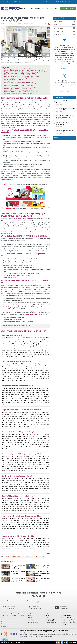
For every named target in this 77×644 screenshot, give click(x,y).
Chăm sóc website (33, 621)
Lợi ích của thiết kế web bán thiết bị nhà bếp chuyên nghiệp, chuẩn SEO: (23, 70)
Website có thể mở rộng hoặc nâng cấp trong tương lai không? (21, 92)
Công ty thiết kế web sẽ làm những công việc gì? (18, 81)
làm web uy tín (37, 285)
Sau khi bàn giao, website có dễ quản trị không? (17, 89)
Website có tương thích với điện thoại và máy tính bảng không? (21, 87)
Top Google (9, 307)
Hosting (30, 617)
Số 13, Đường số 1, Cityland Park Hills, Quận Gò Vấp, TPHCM (12, 621)
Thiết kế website (18, 23)
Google (11, 180)
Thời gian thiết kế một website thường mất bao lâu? (18, 83)
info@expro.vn (70, 2)
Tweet (47, 24)
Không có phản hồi (28, 23)
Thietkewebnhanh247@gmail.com (24, 321)
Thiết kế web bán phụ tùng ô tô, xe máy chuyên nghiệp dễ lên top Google (42, 567)
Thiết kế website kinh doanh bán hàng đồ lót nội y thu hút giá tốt (42, 580)
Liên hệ (56, 8)
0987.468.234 (59, 2)
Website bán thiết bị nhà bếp (13, 557)
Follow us (48, 2)
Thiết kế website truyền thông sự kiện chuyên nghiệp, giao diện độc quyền (18, 580)
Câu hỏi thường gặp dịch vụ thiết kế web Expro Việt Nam (18, 78)
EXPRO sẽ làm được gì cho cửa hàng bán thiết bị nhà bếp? (20, 73)
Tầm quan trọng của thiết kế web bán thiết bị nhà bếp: (17, 69)
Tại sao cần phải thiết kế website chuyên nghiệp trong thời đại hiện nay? (42, 574)
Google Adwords (21, 305)
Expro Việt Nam (21, 642)
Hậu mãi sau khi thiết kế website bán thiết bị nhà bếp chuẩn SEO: (22, 76)
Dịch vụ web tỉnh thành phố (64, 31)
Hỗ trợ (47, 617)
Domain (30, 615)
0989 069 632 (37, 608)
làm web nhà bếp (40, 557)
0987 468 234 (11, 608)
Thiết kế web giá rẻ (67, 615)
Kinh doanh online (64, 35)
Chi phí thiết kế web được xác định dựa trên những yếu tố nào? (21, 84)
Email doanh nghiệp (33, 623)
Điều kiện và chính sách (51, 623)
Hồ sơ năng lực (73, 642)
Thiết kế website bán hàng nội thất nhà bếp (19, 326)
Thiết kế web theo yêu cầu (69, 619)
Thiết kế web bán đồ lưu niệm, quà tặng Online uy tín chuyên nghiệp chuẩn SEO (18, 567)
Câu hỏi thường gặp (50, 619)
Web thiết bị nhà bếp (28, 557)
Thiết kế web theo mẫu (68, 617)
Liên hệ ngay (64, 92)
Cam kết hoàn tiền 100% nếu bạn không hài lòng (16, 2)
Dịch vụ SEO (31, 619)
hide (8, 67)
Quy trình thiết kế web (51, 621)
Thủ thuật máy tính (64, 21)
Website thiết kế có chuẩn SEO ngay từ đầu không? (18, 86)
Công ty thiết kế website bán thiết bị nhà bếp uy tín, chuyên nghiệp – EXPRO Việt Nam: (26, 72)
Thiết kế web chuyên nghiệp (69, 621)
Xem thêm (64, 69)
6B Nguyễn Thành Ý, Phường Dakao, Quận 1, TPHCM (13, 616)
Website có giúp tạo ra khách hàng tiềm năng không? (19, 93)
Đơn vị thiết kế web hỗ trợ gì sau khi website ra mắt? (19, 90)
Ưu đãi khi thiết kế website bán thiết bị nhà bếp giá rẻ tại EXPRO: (22, 75)
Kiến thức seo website (64, 28)
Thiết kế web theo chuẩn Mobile (69, 624)
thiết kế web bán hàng (33, 178)
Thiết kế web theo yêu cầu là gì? (13, 80)
